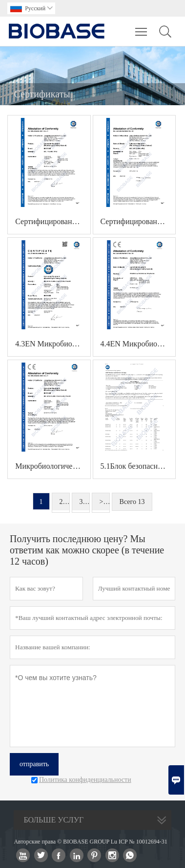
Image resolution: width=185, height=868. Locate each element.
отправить (34, 764)
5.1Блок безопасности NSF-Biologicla (138, 466)
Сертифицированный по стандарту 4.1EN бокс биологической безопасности (53, 221)
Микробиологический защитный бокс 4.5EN (53, 466)
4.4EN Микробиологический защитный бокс (138, 344)
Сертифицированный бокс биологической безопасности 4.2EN (138, 221)
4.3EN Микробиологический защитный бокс (53, 344)
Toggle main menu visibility (142, 27)
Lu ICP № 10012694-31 (139, 842)
